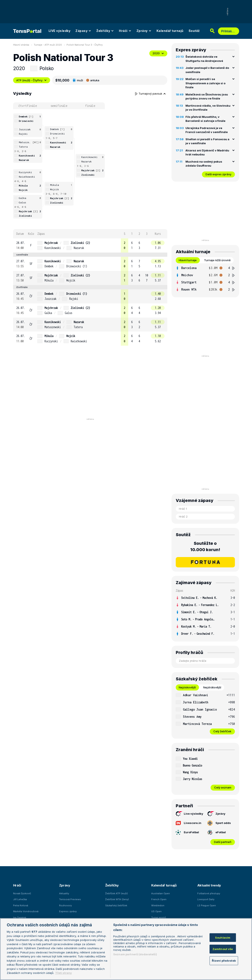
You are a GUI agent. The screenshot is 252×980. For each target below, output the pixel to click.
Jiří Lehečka (20, 899)
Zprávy (144, 31)
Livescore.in (189, 823)
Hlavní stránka (21, 45)
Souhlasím (223, 937)
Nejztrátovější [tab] (212, 687)
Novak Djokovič (22, 893)
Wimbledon (158, 905)
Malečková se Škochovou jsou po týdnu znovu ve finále (207, 97)
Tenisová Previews (70, 899)
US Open (156, 911)
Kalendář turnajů (170, 31)
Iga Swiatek (20, 917)
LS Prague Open (207, 905)
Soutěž (194, 31)
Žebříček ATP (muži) (116, 893)
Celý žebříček (222, 731)
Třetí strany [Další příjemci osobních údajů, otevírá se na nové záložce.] (63, 973)
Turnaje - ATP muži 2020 (48, 45)
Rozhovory (65, 905)
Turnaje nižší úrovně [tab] (217, 260)
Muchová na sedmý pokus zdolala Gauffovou (204, 164)
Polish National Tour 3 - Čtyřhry (85, 45)
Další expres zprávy (218, 174)
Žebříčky (105, 31)
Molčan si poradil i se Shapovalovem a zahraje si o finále (205, 83)
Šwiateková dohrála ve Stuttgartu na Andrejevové (204, 59)
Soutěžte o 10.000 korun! (205, 546)
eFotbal (217, 832)
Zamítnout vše (223, 949)
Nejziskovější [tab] (187, 687)
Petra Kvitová (21, 905)
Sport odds (219, 823)
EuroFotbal (187, 832)
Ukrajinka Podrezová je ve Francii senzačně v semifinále (207, 130)
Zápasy (83, 31)
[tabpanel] (205, 279)
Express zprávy (68, 911)
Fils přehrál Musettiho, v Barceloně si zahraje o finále (205, 119)
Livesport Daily (206, 899)
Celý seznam (223, 787)
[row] (90, 245)
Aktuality (64, 893)
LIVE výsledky (60, 31)
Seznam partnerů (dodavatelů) (135, 954)
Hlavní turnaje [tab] (188, 260)
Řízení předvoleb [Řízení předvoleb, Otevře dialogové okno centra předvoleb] (224, 960)
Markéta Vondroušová (26, 911)
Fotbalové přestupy (209, 893)
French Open (159, 899)
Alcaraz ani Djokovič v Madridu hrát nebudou (207, 152)
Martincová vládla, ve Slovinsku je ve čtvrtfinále (208, 108)
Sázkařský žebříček (116, 905)
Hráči (125, 31)
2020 (158, 53)
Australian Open (161, 893)
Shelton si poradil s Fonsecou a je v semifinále (207, 141)
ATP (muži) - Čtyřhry (32, 80)
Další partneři (223, 842)
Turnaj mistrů (159, 917)
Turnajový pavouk (150, 94)
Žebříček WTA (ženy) (117, 899)
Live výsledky (189, 814)
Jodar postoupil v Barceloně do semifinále (207, 70)
